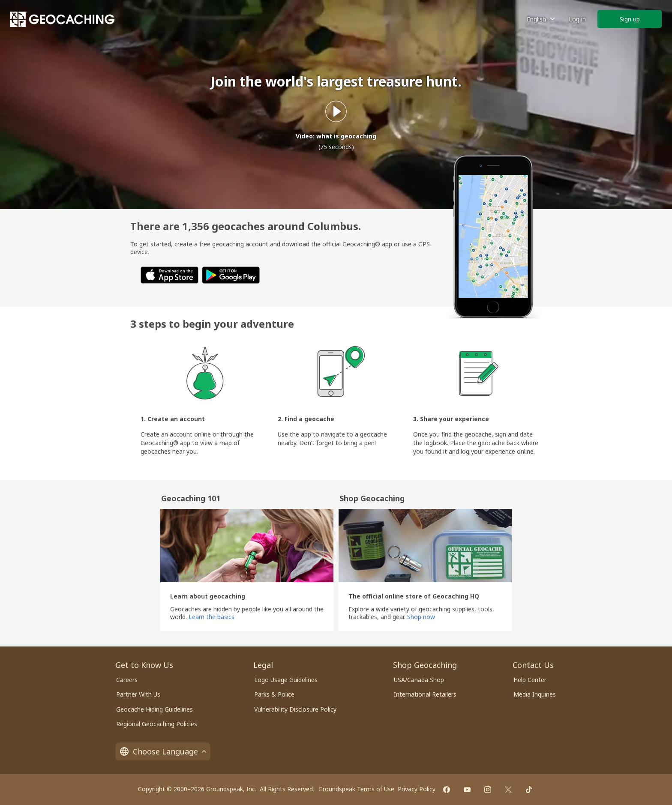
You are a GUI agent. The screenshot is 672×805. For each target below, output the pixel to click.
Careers (127, 680)
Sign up (630, 19)
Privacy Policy (417, 789)
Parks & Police (274, 694)
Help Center (530, 680)
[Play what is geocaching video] (336, 111)
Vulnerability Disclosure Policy (295, 709)
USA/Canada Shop (419, 680)
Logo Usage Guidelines (286, 680)
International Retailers (425, 694)
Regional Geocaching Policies (157, 724)
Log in (577, 19)
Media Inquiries (535, 694)
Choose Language (163, 751)
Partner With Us (138, 694)
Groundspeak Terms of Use (356, 789)
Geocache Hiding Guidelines (154, 709)
